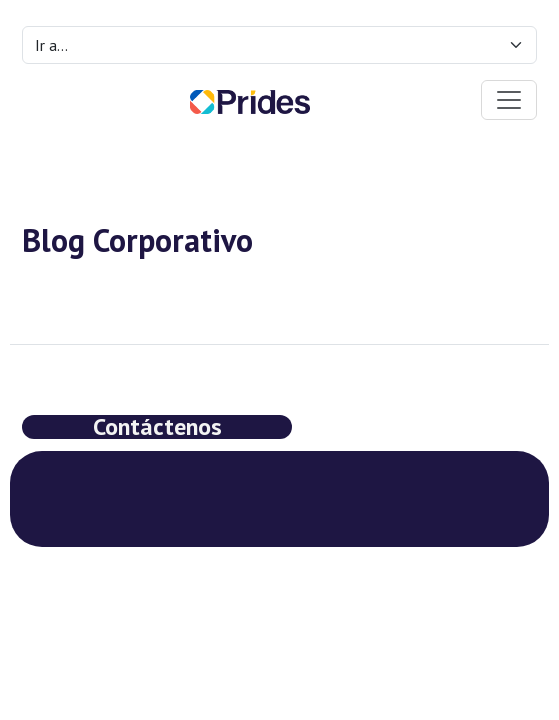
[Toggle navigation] (509, 100)
